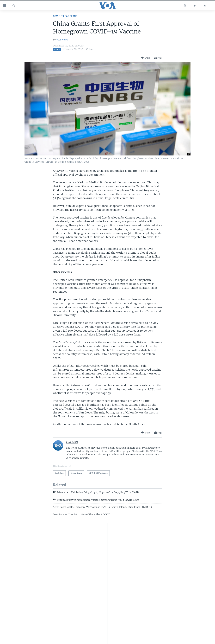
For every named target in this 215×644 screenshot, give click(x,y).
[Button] (146, 58)
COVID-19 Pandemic (65, 16)
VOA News (62, 40)
